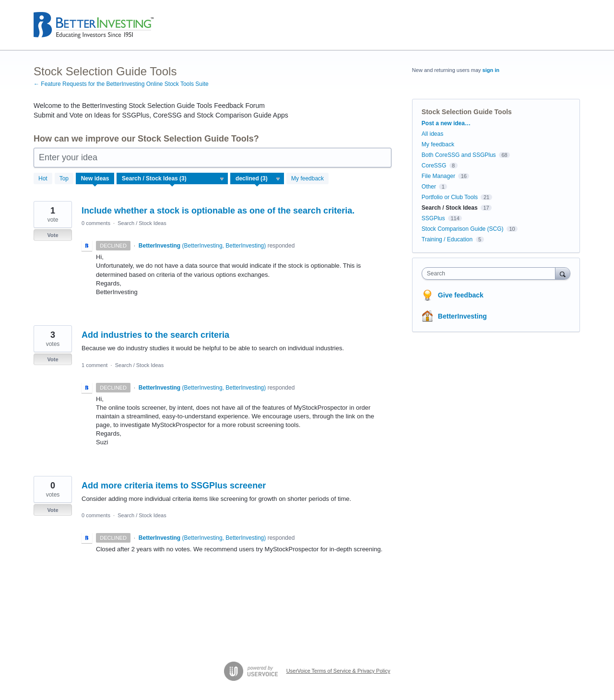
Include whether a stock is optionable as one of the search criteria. (218, 211)
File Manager (438, 176)
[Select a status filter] (258, 179)
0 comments (96, 223)
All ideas (432, 134)
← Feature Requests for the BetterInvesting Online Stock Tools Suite (121, 84)
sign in (491, 70)
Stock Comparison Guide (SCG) (463, 229)
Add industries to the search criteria (155, 335)
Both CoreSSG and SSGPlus (459, 155)
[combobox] (491, 273)
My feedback (307, 178)
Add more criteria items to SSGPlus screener (174, 486)
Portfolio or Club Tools (450, 197)
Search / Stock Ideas (142, 223)
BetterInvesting (462, 316)
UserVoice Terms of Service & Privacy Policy (338, 671)
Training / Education (447, 239)
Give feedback (461, 295)
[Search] (563, 273)
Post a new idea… (446, 123)
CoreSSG (434, 166)
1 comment (94, 365)
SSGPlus (433, 218)
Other (429, 187)
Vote (53, 235)
